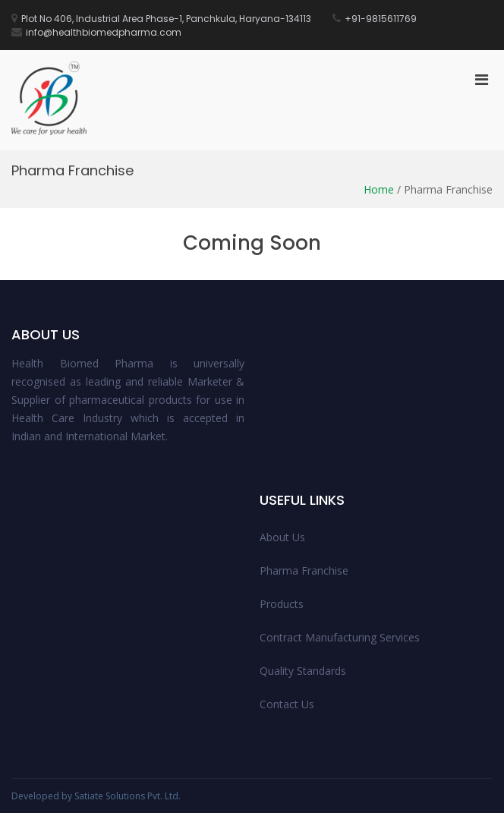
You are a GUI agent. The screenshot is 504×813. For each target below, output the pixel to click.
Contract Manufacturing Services (340, 637)
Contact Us (287, 704)
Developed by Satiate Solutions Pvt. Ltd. (96, 796)
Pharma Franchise (304, 570)
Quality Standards (303, 671)
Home (379, 189)
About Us (282, 537)
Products (282, 604)
